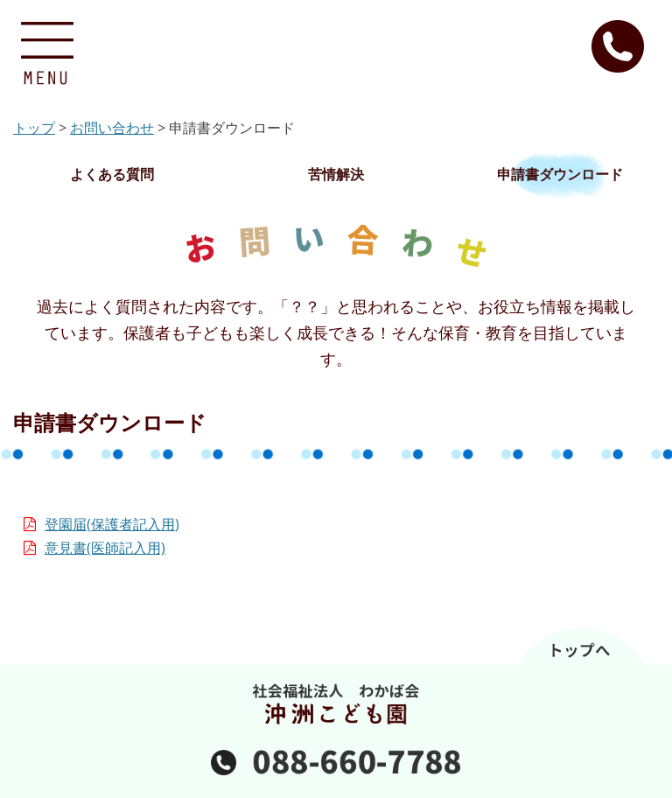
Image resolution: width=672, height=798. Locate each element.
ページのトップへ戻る (336, 646)
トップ (34, 128)
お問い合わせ (112, 128)
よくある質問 (112, 174)
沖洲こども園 (336, 52)
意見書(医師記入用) (105, 548)
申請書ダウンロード (560, 174)
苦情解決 (336, 174)
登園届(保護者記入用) (112, 524)
